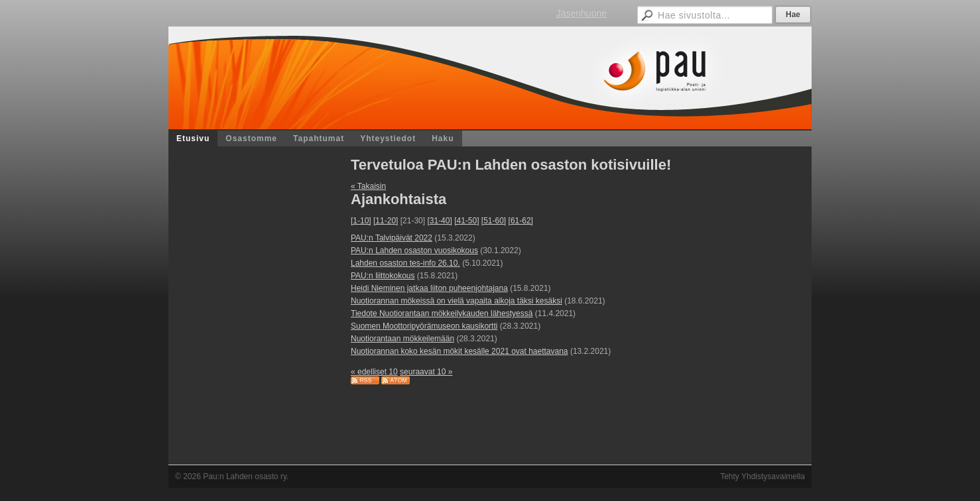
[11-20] (386, 221)
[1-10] (361, 221)
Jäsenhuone (582, 13)
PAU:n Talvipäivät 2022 (392, 238)
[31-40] (439, 221)
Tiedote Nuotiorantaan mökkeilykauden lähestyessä (442, 313)
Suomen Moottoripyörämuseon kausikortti (424, 326)
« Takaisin (368, 186)
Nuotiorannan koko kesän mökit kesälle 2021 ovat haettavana (459, 351)
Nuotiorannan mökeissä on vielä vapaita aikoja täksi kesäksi (457, 301)
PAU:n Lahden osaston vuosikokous (414, 250)
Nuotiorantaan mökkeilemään (402, 339)
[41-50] (466, 221)
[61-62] (521, 221)
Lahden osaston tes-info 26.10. (405, 263)
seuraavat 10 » (426, 372)
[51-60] (494, 221)
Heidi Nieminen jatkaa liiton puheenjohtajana (429, 288)
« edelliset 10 (374, 372)
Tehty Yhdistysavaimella (763, 476)
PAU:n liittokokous (383, 276)
